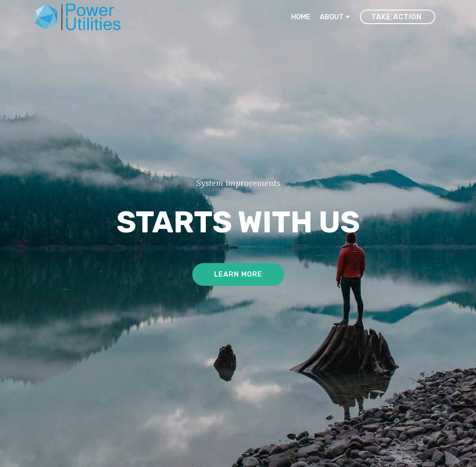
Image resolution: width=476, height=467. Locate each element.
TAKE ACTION (398, 17)
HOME (301, 17)
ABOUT (332, 17)
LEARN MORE (238, 274)
